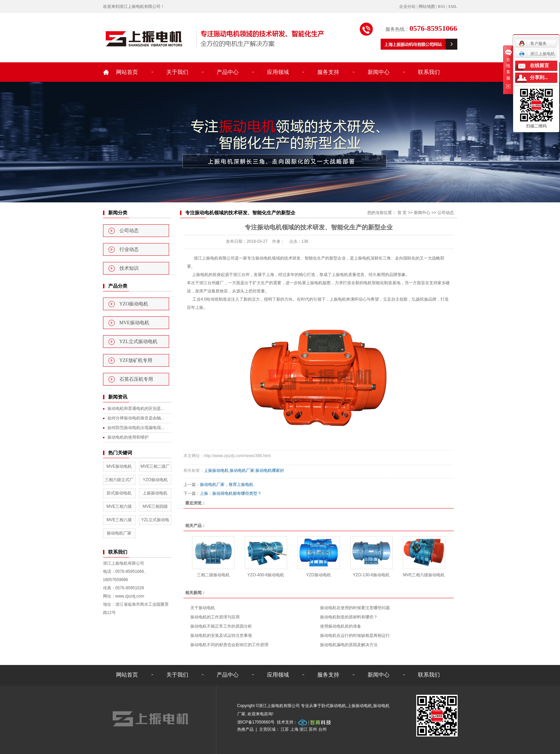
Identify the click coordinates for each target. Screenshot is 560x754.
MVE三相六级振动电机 (424, 575)
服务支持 (328, 72)
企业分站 (407, 7)
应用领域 (278, 72)
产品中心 (228, 72)
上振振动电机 (155, 493)
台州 (322, 729)
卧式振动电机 (119, 493)
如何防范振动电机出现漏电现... (136, 428)
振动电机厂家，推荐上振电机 (227, 485)
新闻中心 (379, 72)
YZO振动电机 (134, 304)
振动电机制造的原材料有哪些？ (349, 617)
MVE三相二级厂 (155, 466)
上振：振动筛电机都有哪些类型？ (231, 493)
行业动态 (129, 249)
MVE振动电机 (134, 323)
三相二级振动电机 (213, 575)
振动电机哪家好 (270, 470)
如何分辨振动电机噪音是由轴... (136, 418)
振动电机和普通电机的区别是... (136, 409)
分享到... (539, 78)
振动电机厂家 (119, 533)
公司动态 (129, 231)
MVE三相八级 (119, 520)
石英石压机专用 (136, 379)
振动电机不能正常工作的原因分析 (221, 626)
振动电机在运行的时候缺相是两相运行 (355, 636)
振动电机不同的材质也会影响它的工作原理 (229, 645)
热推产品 (245, 729)
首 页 (402, 213)
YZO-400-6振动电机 (266, 575)
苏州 (313, 729)
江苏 (285, 729)
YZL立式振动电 (155, 520)
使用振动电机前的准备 (341, 626)
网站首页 (127, 72)
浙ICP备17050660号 (256, 722)
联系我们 (429, 72)
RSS (441, 7)
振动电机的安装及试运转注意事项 (221, 636)
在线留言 (539, 66)
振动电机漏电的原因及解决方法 (349, 645)
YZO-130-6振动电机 (371, 575)
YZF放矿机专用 (136, 360)
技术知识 (129, 268)
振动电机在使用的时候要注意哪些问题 (355, 608)
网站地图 (427, 7)
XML (453, 7)
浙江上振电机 (537, 54)
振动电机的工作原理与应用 (215, 617)
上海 (294, 729)
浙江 (304, 729)
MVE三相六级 (119, 506)
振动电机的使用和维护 (128, 437)
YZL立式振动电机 (138, 342)
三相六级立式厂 (119, 480)
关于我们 (177, 72)
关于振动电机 (203, 608)
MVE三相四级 (155, 506)
